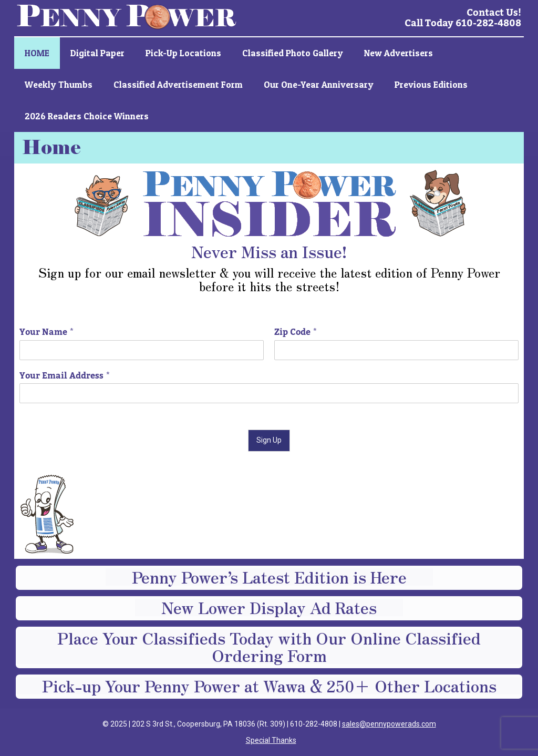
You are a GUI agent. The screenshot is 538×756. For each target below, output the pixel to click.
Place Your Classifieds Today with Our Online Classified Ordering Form (269, 647)
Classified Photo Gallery (293, 53)
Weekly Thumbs (59, 84)
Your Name (47, 333)
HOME (37, 53)
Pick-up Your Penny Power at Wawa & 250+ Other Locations (269, 686)
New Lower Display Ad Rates (269, 607)
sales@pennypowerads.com (389, 724)
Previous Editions (431, 84)
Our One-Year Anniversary (319, 84)
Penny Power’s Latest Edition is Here (269, 577)
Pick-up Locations (183, 53)
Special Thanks (271, 740)
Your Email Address (65, 376)
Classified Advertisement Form (178, 84)
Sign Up (269, 440)
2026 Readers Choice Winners (87, 116)
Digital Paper (97, 53)
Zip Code (296, 333)
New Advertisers (399, 53)
